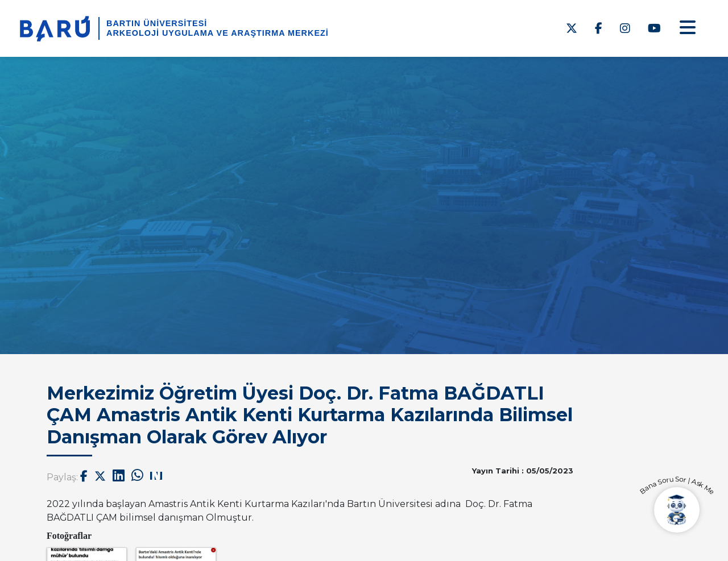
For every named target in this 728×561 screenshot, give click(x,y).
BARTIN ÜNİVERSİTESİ (157, 23)
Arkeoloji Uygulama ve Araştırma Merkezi (218, 33)
